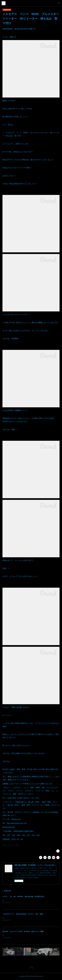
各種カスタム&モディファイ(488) (11, 845)
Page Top (31, 968)
